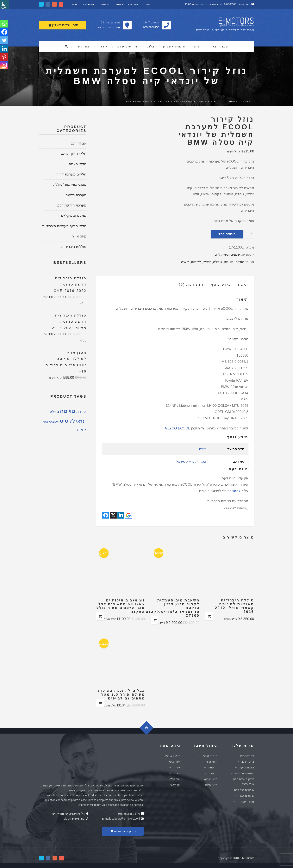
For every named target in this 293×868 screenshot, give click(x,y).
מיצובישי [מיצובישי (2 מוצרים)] (54, 422)
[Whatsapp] (4, 24)
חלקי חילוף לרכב (74, 153)
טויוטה (229, 262)
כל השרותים (247, 755)
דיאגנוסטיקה (247, 767)
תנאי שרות (75, 4)
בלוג (151, 46)
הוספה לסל (227, 234)
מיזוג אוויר (79, 236)
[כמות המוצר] (250, 234)
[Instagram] (4, 66)
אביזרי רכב (79, 143)
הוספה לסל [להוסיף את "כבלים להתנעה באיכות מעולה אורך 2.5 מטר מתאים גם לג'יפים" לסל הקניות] (100, 702)
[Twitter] (4, 41)
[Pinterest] (4, 58)
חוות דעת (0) (192, 284)
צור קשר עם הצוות (123, 831)
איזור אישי (133, 4)
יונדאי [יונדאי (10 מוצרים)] (81, 421)
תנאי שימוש (90, 4)
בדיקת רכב (248, 761)
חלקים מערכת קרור (72, 174)
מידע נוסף (221, 284)
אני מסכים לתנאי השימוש (236, 508)
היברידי (192, 461)
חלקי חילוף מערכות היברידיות (64, 226)
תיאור (243, 284)
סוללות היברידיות (74, 246)
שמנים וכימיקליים (227, 254)
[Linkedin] (4, 49)
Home (233, 101)
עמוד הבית (219, 46)
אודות (103, 46)
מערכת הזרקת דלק (72, 205)
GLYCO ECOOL (178, 428)
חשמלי (180, 461)
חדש (202, 449)
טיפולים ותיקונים (245, 773)
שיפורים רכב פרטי (244, 790)
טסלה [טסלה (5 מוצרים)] (54, 411)
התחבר (146, 4)
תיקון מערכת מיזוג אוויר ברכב (243, 781)
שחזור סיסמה (106, 4)
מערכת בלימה (76, 195)
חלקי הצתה (78, 164)
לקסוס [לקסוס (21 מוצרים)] (67, 421)
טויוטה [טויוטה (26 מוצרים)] (68, 411)
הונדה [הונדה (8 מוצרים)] (81, 411)
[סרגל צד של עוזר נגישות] (5, 5)
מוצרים (130, 101)
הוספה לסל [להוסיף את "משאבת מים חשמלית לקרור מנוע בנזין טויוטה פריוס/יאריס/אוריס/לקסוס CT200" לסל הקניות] (155, 620)
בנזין (203, 461)
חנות (198, 46)
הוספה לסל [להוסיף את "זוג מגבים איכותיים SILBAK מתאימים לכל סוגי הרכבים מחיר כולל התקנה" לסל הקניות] (100, 616)
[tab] (240, 285)
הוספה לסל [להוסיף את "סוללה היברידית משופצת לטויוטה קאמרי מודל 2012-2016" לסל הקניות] (209, 616)
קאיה (185, 262)
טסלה (217, 262)
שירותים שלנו (128, 46)
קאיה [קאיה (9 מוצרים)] (82, 429)
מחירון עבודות (246, 801)
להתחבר (234, 490)
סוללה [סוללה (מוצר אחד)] (45, 422)
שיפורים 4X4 (247, 795)
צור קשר (83, 46)
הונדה (240, 262)
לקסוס (196, 262)
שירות (177, 773)
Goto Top (148, 729)
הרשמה (120, 4)
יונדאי (207, 262)
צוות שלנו (175, 779)
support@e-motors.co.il (126, 818)
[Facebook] (4, 32)
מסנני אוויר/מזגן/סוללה (70, 184)
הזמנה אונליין (174, 46)
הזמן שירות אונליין (63, 25)
